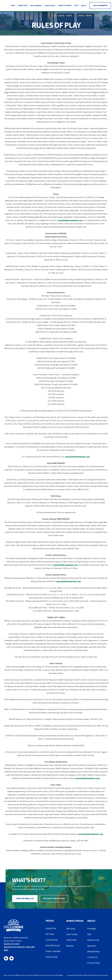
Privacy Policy (94, 963)
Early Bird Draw (53, 946)
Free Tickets (72, 934)
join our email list (25, 899)
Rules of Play (93, 940)
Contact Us (92, 957)
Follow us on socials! (54, 899)
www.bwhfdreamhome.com (70, 220)
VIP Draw (50, 934)
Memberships (94, 952)
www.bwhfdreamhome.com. (78, 457)
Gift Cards (71, 929)
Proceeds (92, 929)
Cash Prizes (72, 940)
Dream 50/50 (52, 957)
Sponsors (92, 946)
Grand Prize (23, 5)
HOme (13, 5)
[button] (36, 6)
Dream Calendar (53, 951)
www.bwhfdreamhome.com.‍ (69, 581)
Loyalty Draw (52, 940)
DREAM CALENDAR (65, 5)
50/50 (76, 5)
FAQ (89, 934)
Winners (70, 946)
